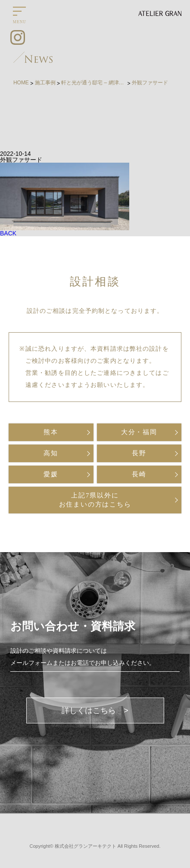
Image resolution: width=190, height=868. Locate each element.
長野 (139, 453)
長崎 (139, 474)
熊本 (51, 432)
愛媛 (51, 474)
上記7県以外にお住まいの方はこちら (95, 500)
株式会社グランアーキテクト (86, 846)
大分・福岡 (139, 432)
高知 (51, 453)
